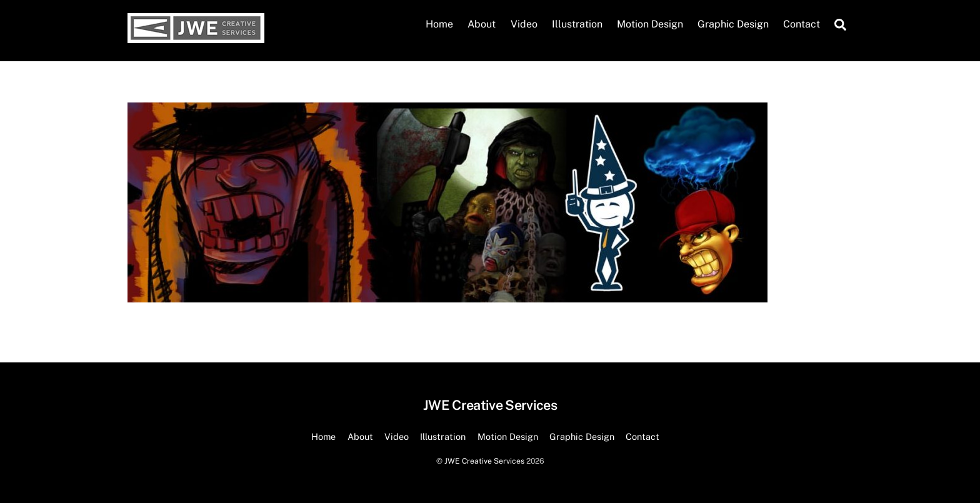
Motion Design (650, 24)
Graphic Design (733, 24)
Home (439, 24)
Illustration (577, 24)
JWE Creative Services (484, 461)
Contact (802, 24)
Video (524, 24)
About (482, 24)
